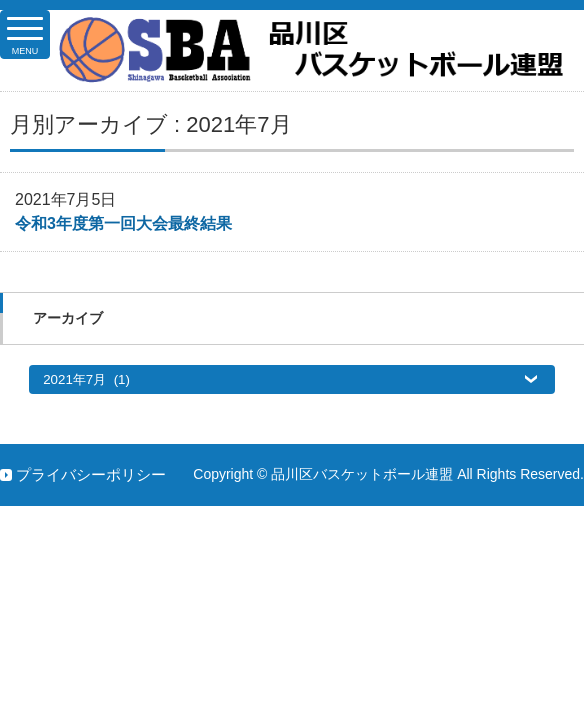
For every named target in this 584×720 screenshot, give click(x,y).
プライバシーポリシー (91, 474)
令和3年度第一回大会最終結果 (123, 223)
